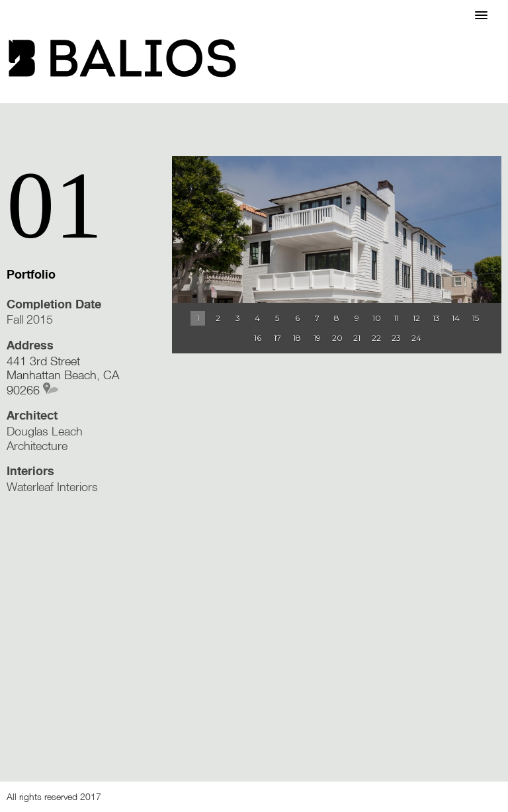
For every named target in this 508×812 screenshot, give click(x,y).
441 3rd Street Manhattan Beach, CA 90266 (63, 376)
